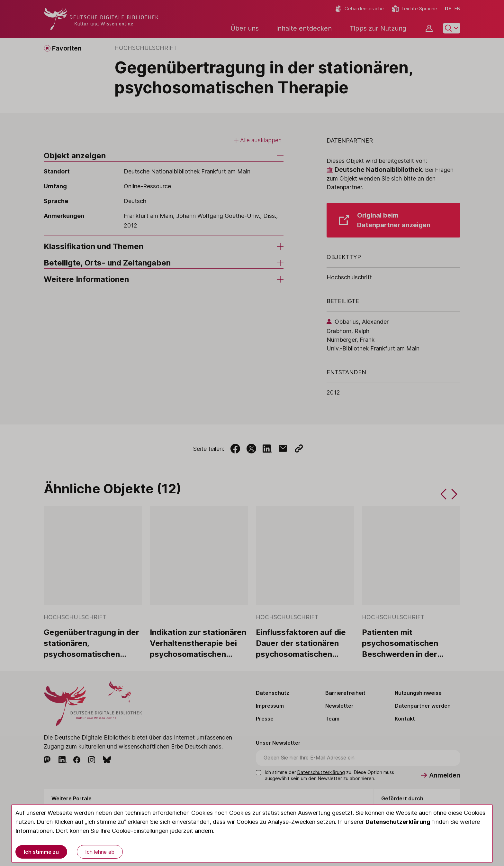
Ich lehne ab (100, 852)
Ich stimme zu (41, 852)
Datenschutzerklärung (398, 822)
